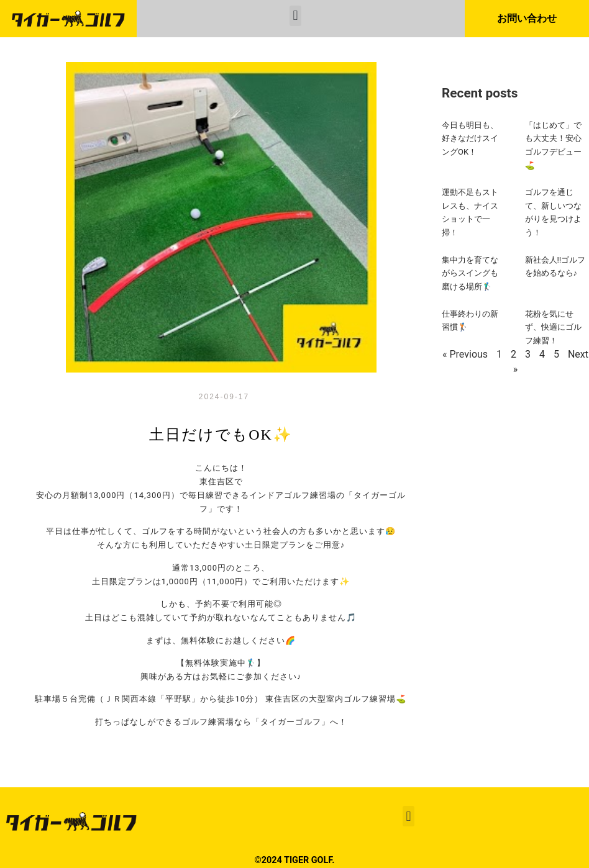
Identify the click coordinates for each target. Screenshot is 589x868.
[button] (295, 16)
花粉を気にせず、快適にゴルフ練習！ (553, 327)
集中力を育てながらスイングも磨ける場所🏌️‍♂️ (470, 273)
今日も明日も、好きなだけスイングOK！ (470, 138)
